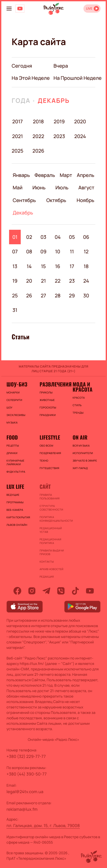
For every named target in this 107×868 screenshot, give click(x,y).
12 (86, 252)
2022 (38, 136)
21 (43, 281)
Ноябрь (85, 200)
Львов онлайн (17, 525)
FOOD (12, 437)
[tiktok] (75, 591)
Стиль (77, 405)
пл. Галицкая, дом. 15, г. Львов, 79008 (43, 826)
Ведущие (13, 495)
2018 (38, 121)
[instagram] (32, 591)
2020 (80, 121)
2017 (17, 121)
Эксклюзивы (16, 415)
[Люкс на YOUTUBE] (20, 9)
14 (29, 266)
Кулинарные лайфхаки (15, 462)
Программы (15, 502)
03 (43, 237)
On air (80, 437)
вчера (61, 66)
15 (43, 266)
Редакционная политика (51, 541)
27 (43, 296)
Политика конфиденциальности (54, 519)
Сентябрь (24, 200)
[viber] (61, 591)
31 (15, 310)
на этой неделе (31, 78)
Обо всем (47, 446)
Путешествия (49, 468)
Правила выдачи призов (52, 552)
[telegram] (46, 591)
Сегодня (22, 66)
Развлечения (54, 384)
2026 (38, 151)
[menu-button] (9, 9)
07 (15, 252)
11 (72, 252)
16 (58, 266)
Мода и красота (82, 387)
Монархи (13, 392)
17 (72, 266)
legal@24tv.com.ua (25, 792)
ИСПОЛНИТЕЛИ (83, 453)
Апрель (86, 175)
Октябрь (56, 200)
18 (86, 266)
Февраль (45, 175)
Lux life (15, 486)
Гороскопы (48, 407)
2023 (59, 136)
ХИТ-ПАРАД (80, 468)
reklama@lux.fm (22, 809)
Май (18, 188)
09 (44, 252)
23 (72, 281)
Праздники (48, 415)
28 (58, 296)
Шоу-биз (17, 384)
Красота (79, 398)
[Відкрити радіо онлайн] (92, 9)
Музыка (12, 422)
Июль (62, 188)
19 (15, 281)
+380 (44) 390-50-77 (27, 774)
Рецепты (13, 446)
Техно (44, 461)
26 (29, 296)
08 (29, 252)
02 (29, 237)
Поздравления (50, 453)
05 (72, 237)
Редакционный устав (51, 530)
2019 (59, 121)
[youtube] (90, 591)
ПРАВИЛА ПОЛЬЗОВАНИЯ (50, 497)
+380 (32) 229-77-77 (26, 756)
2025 (17, 151)
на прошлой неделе (78, 78)
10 (58, 252)
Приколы (46, 392)
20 (29, 281)
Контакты (47, 562)
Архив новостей (52, 569)
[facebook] (17, 591)
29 (72, 296)
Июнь (39, 188)
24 (86, 281)
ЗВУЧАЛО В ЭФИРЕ (85, 461)
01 (15, 237)
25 (15, 296)
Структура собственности (51, 508)
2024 (80, 136)
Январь (21, 175)
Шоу (9, 407)
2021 (18, 136)
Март (66, 175)
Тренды (78, 413)
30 (86, 296)
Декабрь (53, 101)
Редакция (47, 577)
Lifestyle (50, 437)
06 (86, 237)
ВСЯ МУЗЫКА (81, 446)
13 (15, 266)
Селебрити (14, 400)
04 (58, 237)
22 (58, 281)
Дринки (12, 453)
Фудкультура (16, 472)
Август (86, 188)
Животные (47, 400)
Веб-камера (15, 510)
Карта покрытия (18, 517)
